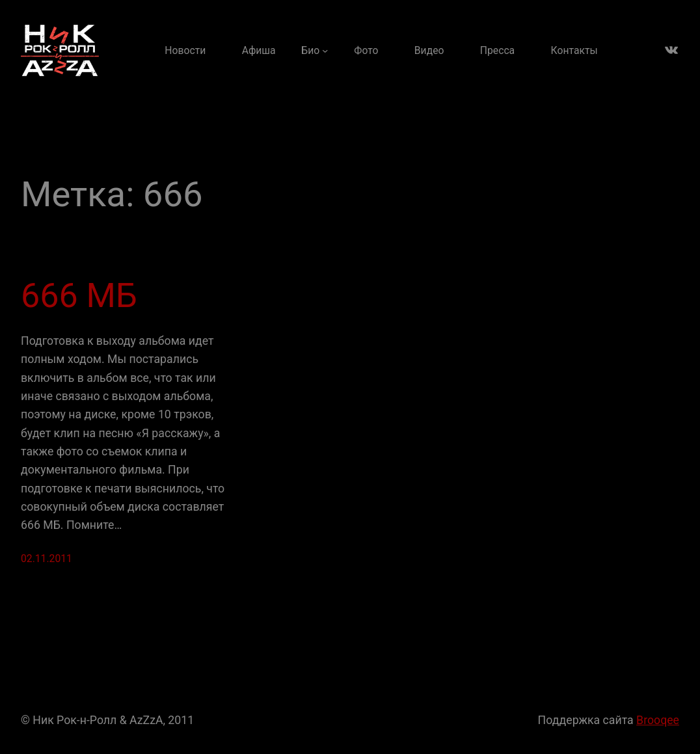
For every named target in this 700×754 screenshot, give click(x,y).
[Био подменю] (315, 50)
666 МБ (79, 296)
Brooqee (658, 720)
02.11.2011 (47, 559)
